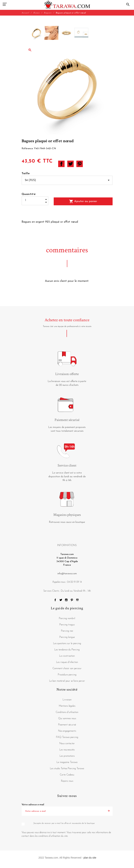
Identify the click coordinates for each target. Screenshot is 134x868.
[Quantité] (35, 200)
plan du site (90, 858)
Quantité (29, 194)
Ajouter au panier (83, 201)
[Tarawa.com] (67, 4)
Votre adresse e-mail (33, 805)
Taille (26, 173)
